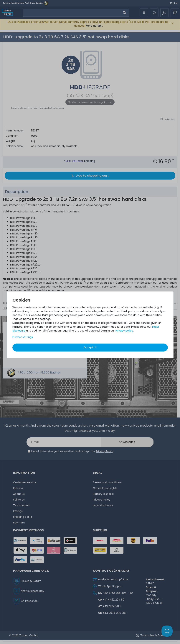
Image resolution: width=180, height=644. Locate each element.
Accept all (90, 347)
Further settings (23, 337)
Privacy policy (124, 331)
